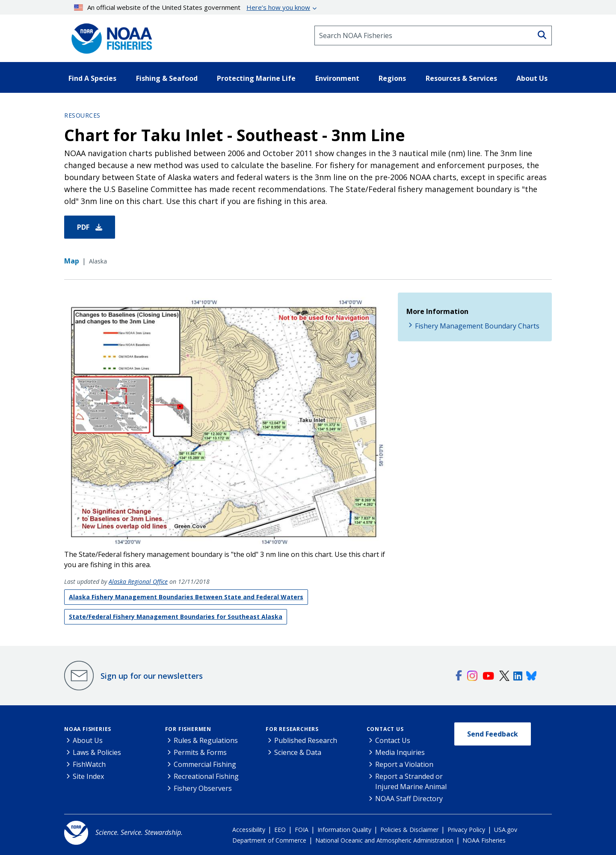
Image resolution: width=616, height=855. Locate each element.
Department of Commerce (269, 840)
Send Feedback (493, 734)
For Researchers (292, 729)
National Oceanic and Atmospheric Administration (384, 840)
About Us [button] (532, 78)
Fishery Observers (203, 788)
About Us (88, 740)
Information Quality (344, 830)
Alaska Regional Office (138, 581)
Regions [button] (392, 78)
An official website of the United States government (192, 7)
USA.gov (506, 830)
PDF (90, 227)
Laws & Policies (97, 752)
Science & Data (298, 752)
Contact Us (385, 729)
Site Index (88, 776)
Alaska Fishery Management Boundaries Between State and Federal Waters (186, 597)
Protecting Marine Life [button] (256, 78)
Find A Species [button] (92, 78)
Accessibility (249, 830)
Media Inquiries (400, 752)
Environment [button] (337, 78)
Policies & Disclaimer (409, 830)
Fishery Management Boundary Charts (477, 326)
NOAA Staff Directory (409, 799)
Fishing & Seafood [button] (167, 78)
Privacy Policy (466, 830)
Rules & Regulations (206, 740)
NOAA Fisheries (88, 729)
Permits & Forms (200, 752)
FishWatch (89, 764)
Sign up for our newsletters (152, 676)
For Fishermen (188, 729)
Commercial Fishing (205, 764)
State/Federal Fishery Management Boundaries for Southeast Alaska (176, 617)
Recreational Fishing (206, 776)
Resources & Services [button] (461, 78)
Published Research (306, 740)
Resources (82, 115)
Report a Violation (404, 764)
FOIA (302, 830)
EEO (280, 830)
